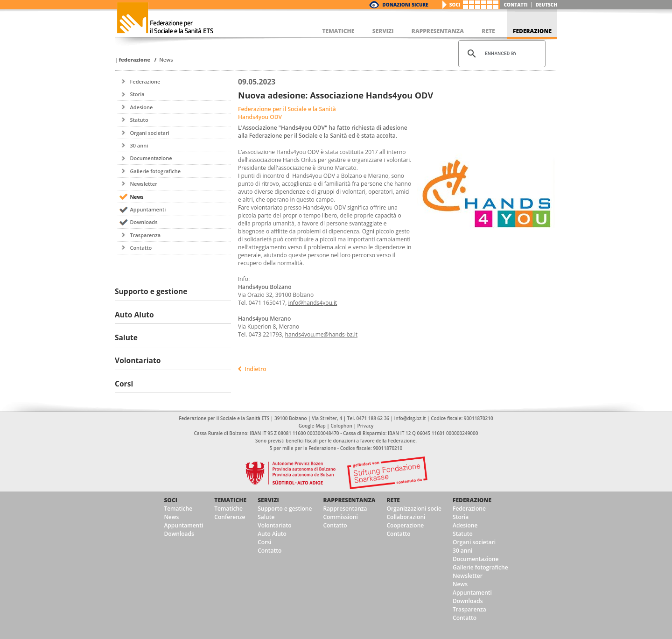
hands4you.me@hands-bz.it (321, 334)
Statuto (139, 120)
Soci (455, 5)
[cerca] (500, 54)
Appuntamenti (148, 209)
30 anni (139, 145)
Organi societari (149, 133)
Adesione (141, 107)
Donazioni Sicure (405, 5)
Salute (266, 517)
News (166, 60)
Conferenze (230, 517)
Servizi (268, 500)
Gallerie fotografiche (155, 171)
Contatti (516, 5)
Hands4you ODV (260, 117)
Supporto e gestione (285, 509)
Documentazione (151, 158)
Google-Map (312, 426)
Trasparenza (145, 235)
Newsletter (143, 184)
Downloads (143, 222)
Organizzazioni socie (414, 509)
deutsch (546, 5)
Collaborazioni (406, 517)
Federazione (134, 60)
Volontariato (274, 525)
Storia (137, 94)
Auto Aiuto (272, 534)
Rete (393, 500)
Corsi (264, 542)
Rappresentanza (349, 500)
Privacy (366, 426)
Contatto (141, 248)
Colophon (341, 426)
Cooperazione (405, 525)
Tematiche (178, 509)
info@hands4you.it (312, 303)
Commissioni (340, 517)
